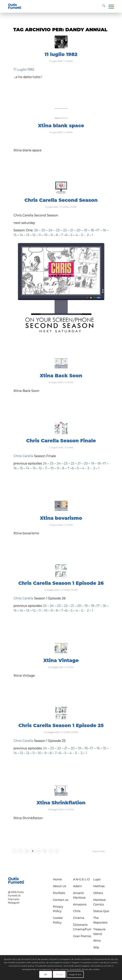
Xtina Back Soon (61, 376)
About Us (60, 886)
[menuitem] (102, 6)
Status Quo (101, 911)
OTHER (73, 207)
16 (104, 230)
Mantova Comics (99, 902)
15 (15, 235)
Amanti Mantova (79, 895)
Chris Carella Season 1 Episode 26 (61, 583)
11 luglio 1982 (61, 54)
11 (40, 235)
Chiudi (59, 974)
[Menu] (110, 6)
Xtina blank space (61, 126)
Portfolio (59, 893)
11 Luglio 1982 (24, 69)
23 (58, 230)
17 (98, 230)
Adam (77, 886)
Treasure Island (99, 932)
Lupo (97, 879)
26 (36, 230)
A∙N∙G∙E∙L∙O (81, 879)
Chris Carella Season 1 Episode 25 (61, 725)
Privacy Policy (58, 909)
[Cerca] (102, 6)
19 (86, 230)
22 (64, 230)
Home (57, 879)
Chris (77, 911)
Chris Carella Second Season (61, 200)
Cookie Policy (58, 920)
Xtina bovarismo (61, 518)
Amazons (80, 904)
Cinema (79, 918)
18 (92, 230)
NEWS (70, 61)
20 (79, 230)
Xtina (97, 941)
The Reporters (100, 920)
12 (34, 235)
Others (98, 893)
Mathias (99, 886)
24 (51, 230)
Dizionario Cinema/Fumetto (82, 927)
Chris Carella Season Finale (61, 441)
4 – (78, 235)
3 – (83, 235)
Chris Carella (23, 456)
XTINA (70, 132)
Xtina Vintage (61, 660)
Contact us (61, 900)
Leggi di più (75, 974)
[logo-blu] (15, 6)
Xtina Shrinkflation (61, 803)
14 (21, 235)
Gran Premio (82, 936)
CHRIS (66, 207)
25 (44, 230)
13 (28, 235)
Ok (45, 974)
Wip (96, 947)
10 (46, 235)
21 (71, 230)
